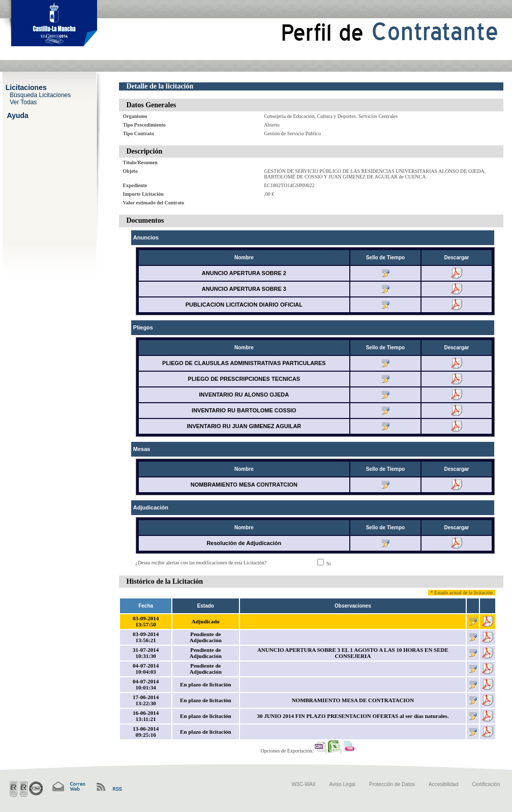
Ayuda (18, 115)
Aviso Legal (343, 784)
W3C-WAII (304, 784)
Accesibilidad (443, 784)
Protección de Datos (392, 784)
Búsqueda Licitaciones (40, 95)
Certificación (486, 784)
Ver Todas (23, 102)
